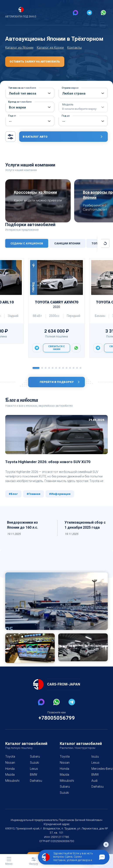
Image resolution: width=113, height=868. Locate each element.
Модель (79, 113)
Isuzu (94, 763)
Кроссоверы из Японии (37, 198)
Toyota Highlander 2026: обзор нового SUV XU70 (49, 468)
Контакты (74, 54)
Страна (70, 94)
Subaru (34, 763)
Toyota (10, 763)
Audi (94, 787)
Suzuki (34, 769)
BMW (33, 781)
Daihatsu (35, 787)
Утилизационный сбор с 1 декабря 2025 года (86, 531)
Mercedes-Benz (101, 775)
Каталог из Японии (19, 54)
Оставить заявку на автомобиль (35, 68)
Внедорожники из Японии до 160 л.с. (23, 531)
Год (12, 122)
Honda (10, 775)
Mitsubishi (12, 787)
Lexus (33, 775)
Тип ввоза (21, 94)
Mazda (10, 781)
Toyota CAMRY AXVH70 (56, 311)
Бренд (19, 108)
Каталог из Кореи (50, 54)
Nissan (10, 769)
